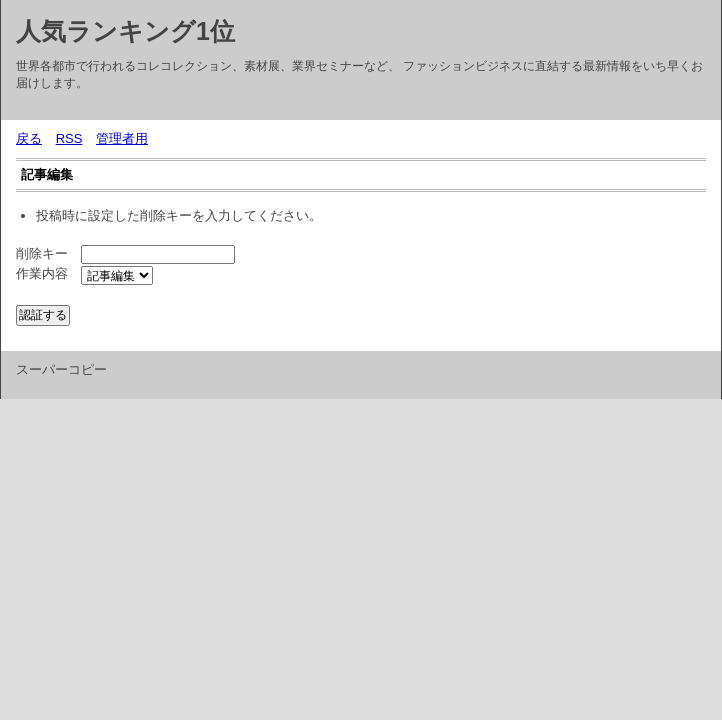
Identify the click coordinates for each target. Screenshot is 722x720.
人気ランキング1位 (125, 31)
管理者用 (122, 138)
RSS (69, 138)
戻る (29, 138)
